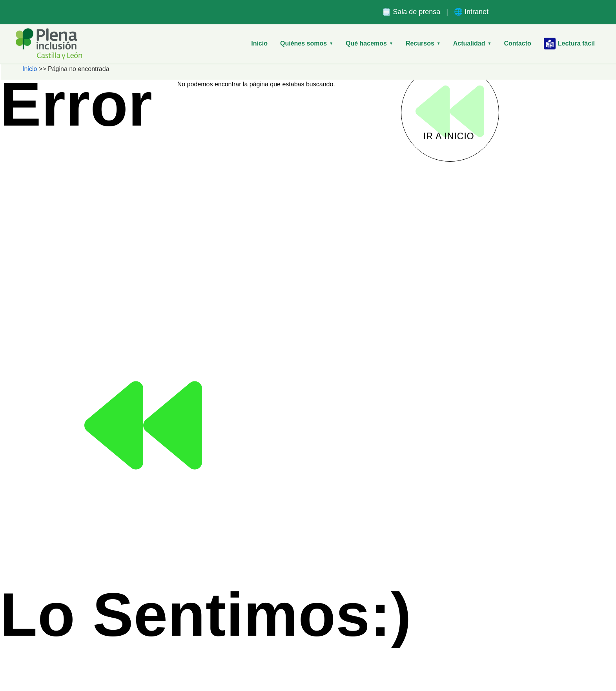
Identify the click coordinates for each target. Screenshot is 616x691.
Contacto (517, 43)
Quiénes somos (307, 43)
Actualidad (472, 43)
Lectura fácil (569, 44)
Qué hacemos (369, 43)
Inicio (259, 43)
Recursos (423, 43)
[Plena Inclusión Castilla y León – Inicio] (49, 44)
